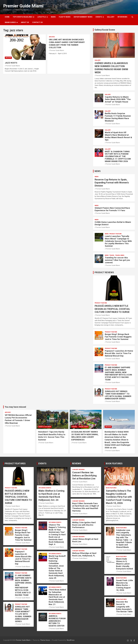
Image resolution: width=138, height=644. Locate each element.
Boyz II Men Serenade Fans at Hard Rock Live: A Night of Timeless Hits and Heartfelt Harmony (86, 507)
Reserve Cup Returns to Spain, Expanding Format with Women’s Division (112, 183)
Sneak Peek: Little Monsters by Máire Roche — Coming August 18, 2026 (125, 585)
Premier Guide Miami (23, 6)
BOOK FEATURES (114, 464)
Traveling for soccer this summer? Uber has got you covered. (117, 260)
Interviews (122, 17)
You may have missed (15, 407)
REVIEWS (77, 464)
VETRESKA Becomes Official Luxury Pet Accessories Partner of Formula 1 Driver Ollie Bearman (18, 419)
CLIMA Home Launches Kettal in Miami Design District (113, 223)
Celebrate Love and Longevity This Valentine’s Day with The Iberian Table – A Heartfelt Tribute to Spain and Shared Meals (124, 539)
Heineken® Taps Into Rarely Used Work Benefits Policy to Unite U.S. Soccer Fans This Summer (52, 436)
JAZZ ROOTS (11, 63)
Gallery (98, 60)
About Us (25, 22)
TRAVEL (112, 255)
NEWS (53, 17)
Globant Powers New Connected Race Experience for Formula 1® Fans (112, 209)
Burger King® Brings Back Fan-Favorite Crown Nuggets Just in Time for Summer (118, 337)
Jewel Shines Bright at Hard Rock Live (85, 540)
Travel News (120, 255)
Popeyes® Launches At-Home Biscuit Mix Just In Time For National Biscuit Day (119, 353)
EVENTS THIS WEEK (45, 427)
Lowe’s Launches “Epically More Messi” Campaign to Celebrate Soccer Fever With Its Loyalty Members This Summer (118, 241)
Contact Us (37, 22)
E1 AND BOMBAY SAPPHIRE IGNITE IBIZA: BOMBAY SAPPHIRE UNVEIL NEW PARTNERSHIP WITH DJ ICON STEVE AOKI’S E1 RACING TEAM (118, 374)
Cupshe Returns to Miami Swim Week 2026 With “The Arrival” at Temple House (118, 99)
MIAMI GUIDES (10, 22)
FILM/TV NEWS (65, 17)
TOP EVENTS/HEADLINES (23, 17)
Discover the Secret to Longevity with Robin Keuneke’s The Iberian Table (124, 607)
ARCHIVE (8, 58)
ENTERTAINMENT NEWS (83, 17)
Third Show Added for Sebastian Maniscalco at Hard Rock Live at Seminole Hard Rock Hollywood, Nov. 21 (57, 597)
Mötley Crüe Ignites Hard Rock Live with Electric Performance (84, 525)
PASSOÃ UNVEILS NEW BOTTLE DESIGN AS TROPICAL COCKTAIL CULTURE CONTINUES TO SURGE (112, 309)
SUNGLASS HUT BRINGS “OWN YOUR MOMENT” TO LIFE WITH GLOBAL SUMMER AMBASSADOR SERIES (118, 395)
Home (7, 17)
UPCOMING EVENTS (45, 488)
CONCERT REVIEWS (78, 470)
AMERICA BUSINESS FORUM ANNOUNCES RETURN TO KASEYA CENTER (57, 621)
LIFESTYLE (42, 17)
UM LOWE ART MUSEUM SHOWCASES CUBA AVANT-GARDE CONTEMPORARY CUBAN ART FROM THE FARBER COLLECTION (67, 44)
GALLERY (111, 17)
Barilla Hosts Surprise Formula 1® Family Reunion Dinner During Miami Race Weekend (118, 117)
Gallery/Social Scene (105, 30)
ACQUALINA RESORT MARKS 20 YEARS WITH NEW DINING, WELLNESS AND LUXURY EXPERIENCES (85, 436)
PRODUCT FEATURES (15, 464)
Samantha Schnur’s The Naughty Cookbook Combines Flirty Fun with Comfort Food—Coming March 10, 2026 (119, 497)
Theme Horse (45, 640)
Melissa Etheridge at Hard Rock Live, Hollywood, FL (84, 554)
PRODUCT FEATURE (115, 234)
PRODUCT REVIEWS (104, 272)
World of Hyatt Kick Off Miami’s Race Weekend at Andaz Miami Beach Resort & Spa (118, 136)
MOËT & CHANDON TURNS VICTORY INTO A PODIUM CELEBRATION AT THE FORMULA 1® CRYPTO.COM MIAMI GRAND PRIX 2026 (118, 156)
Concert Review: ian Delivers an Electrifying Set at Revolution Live (84, 476)
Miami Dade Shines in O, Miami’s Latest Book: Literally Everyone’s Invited (124, 564)
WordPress (71, 640)
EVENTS (99, 17)
